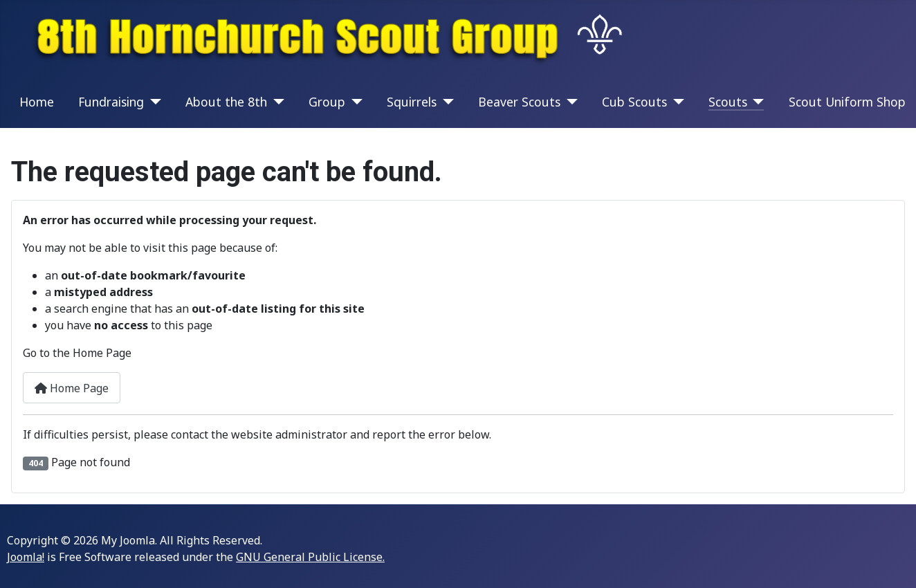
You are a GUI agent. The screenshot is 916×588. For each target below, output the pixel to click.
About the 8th (226, 102)
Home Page (72, 388)
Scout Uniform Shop (847, 102)
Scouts (728, 102)
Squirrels (412, 102)
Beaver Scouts (519, 102)
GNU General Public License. (310, 557)
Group (327, 102)
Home (37, 102)
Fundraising (111, 102)
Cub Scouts (634, 102)
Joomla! (26, 557)
